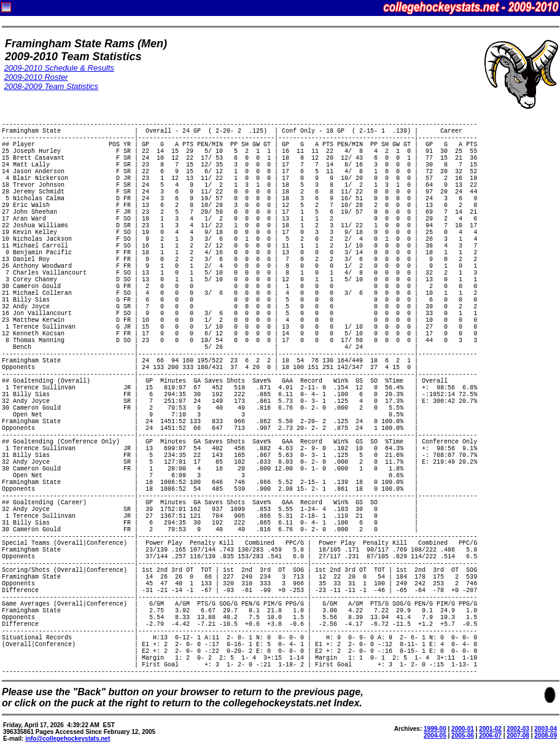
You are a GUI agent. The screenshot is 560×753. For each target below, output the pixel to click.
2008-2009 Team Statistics (51, 86)
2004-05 (435, 735)
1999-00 (435, 729)
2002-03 (518, 729)
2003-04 (546, 729)
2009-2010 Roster (36, 77)
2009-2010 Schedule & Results (59, 68)
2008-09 (546, 735)
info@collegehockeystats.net (68, 739)
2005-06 (463, 735)
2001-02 (490, 729)
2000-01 (463, 729)
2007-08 (518, 735)
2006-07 (490, 735)
